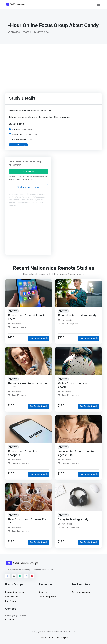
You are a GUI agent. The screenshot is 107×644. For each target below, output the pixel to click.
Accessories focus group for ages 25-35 (76, 453)
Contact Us (10, 619)
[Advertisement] (53, 65)
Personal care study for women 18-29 (28, 385)
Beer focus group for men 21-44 (27, 521)
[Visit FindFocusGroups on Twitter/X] (14, 576)
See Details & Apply (39, 338)
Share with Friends (28, 187)
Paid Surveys (11, 601)
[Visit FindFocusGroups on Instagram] (26, 576)
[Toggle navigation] (99, 5)
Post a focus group (81, 592)
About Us (43, 592)
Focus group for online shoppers (23, 453)
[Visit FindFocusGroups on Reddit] (32, 576)
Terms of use (46, 637)
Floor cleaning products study (77, 316)
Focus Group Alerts (48, 597)
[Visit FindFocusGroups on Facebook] (8, 576)
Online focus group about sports (74, 385)
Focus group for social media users (27, 317)
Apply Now (28, 171)
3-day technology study (73, 519)
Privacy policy (63, 637)
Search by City (12, 597)
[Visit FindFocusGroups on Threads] (20, 576)
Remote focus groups (15, 592)
